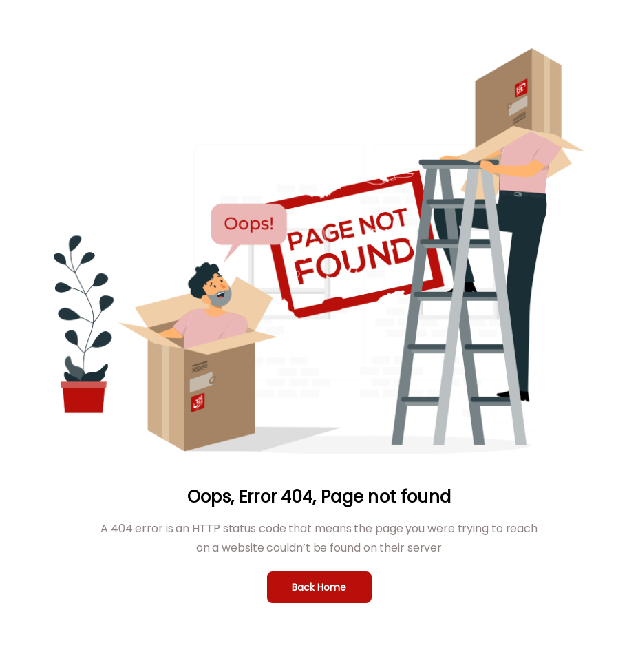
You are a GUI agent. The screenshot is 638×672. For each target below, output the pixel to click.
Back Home (319, 587)
